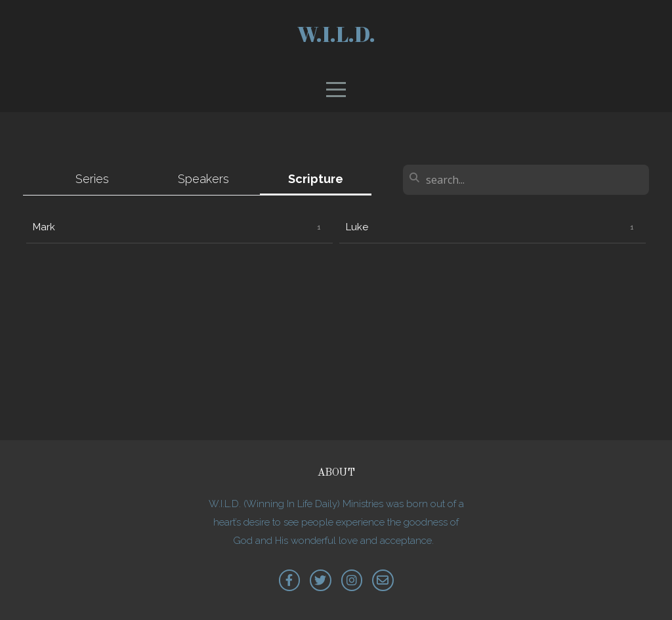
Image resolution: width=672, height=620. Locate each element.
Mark (44, 227)
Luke (357, 227)
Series (92, 179)
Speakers (203, 179)
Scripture (316, 179)
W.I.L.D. (336, 34)
